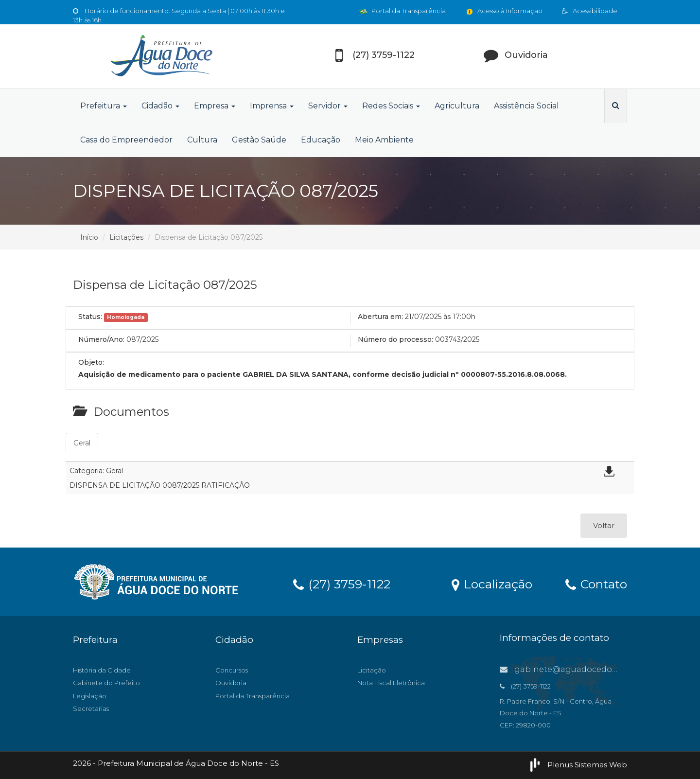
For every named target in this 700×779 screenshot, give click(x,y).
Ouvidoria (231, 683)
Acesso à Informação (504, 11)
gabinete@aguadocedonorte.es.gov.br (586, 669)
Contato (596, 584)
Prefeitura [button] (104, 106)
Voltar (604, 525)
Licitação (372, 670)
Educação (321, 140)
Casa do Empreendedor (126, 140)
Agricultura (457, 106)
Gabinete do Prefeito (106, 683)
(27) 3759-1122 (342, 584)
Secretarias (91, 708)
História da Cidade (102, 670)
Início (89, 237)
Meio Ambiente (384, 140)
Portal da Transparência (402, 11)
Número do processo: (395, 339)
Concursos (232, 670)
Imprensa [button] (272, 106)
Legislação (90, 696)
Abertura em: (380, 317)
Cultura (202, 140)
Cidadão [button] (160, 106)
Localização (492, 584)
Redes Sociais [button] (391, 106)
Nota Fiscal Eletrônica (391, 683)
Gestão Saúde (259, 140)
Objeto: (91, 362)
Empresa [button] (215, 106)
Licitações (126, 237)
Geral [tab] (82, 443)
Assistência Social (526, 106)
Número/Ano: (101, 339)
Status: (90, 317)
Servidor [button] (328, 106)
